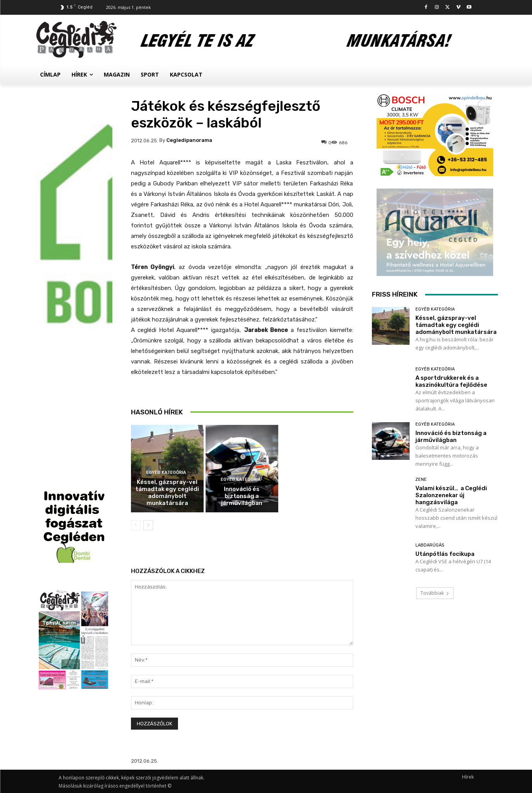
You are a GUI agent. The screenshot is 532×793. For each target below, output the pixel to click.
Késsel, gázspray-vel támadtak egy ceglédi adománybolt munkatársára (167, 493)
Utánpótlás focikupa (445, 554)
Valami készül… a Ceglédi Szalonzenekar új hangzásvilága (451, 495)
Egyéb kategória (166, 472)
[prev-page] (136, 525)
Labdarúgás (430, 545)
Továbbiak (435, 593)
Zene (421, 479)
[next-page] (148, 525)
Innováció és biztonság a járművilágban (242, 496)
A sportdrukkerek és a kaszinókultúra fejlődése (242, 409)
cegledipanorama (189, 140)
